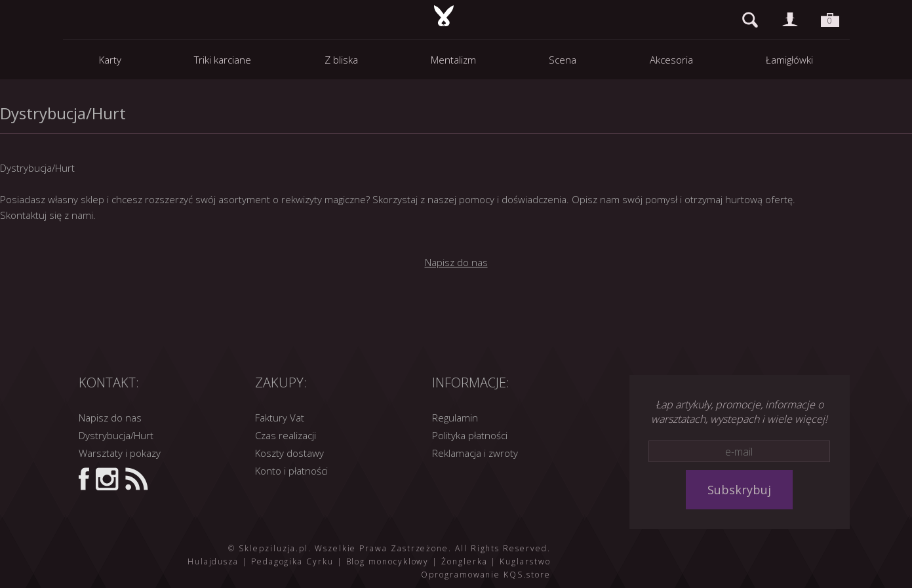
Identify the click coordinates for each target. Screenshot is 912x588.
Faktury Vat (280, 418)
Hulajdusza (213, 561)
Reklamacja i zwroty (475, 453)
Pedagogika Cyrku (292, 561)
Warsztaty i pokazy (120, 453)
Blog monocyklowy (388, 561)
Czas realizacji (286, 435)
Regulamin (455, 418)
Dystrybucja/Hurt (116, 435)
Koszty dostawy (289, 453)
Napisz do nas (456, 262)
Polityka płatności (470, 435)
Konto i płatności (291, 471)
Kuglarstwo (525, 561)
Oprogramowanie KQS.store (486, 575)
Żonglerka (464, 561)
